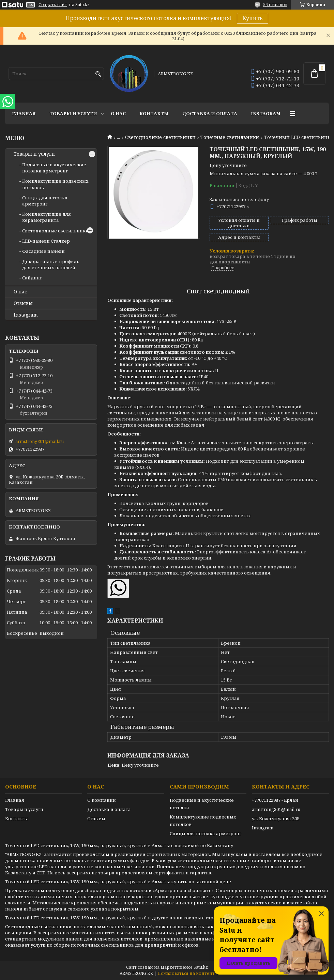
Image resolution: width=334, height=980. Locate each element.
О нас (118, 113)
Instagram (266, 113)
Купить (253, 18)
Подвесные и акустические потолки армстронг (54, 168)
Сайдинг (32, 278)
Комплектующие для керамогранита (47, 217)
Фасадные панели (43, 251)
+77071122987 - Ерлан (275, 800)
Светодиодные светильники (160, 137)
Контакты (154, 113)
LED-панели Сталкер (46, 241)
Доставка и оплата (210, 113)
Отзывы (23, 303)
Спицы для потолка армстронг (45, 201)
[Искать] (98, 74)
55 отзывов (275, 5)
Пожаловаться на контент (186, 973)
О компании (102, 800)
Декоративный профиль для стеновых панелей (51, 264)
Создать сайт (53, 5)
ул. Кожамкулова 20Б (276, 818)
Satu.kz (201, 967)
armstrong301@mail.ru (40, 441)
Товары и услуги (73, 113)
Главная (24, 113)
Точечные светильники (230, 137)
